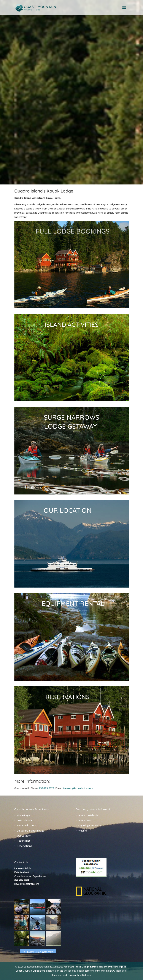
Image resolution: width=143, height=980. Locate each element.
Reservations (24, 846)
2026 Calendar (25, 820)
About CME (85, 820)
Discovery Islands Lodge (31, 831)
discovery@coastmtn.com (77, 788)
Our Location (24, 836)
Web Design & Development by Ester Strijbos (101, 967)
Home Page (23, 815)
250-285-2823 (46, 788)
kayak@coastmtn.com (27, 884)
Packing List (24, 841)
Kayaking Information (90, 825)
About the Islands (88, 815)
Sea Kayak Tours (26, 825)
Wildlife (83, 831)
